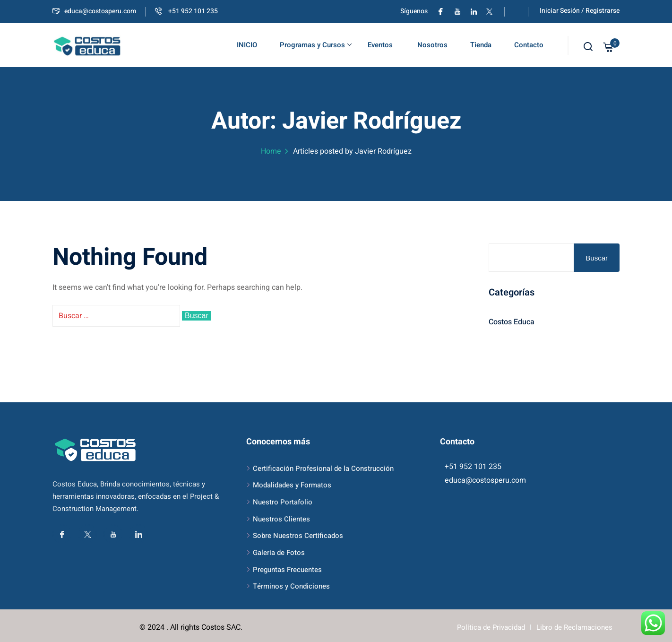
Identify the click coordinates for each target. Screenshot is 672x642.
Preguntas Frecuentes (287, 570)
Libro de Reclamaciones (574, 627)
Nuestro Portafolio (283, 502)
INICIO (247, 45)
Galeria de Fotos (279, 553)
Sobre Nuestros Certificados (298, 536)
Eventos (380, 45)
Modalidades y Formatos (292, 485)
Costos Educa (512, 322)
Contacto (529, 45)
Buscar (597, 258)
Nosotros (431, 45)
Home (271, 151)
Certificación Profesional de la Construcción (323, 468)
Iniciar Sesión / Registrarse (580, 11)
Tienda (481, 45)
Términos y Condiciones (291, 586)
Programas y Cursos (316, 45)
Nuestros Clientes (281, 519)
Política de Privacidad (491, 627)
